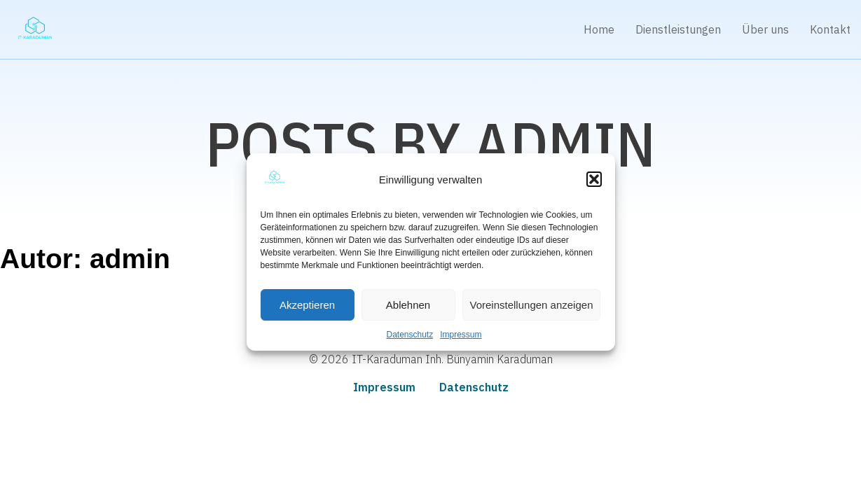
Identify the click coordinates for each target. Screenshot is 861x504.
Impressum (461, 335)
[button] (594, 179)
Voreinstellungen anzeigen (532, 305)
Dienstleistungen (678, 29)
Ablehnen (408, 305)
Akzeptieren (307, 305)
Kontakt (830, 29)
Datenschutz (409, 335)
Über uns (765, 29)
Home (599, 29)
